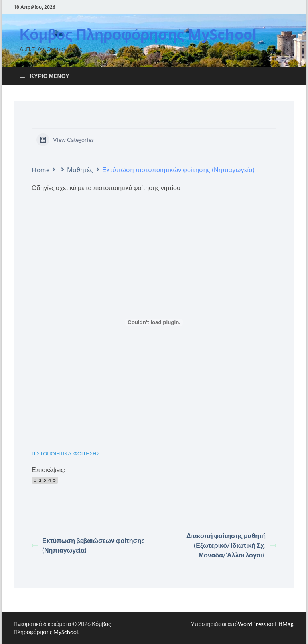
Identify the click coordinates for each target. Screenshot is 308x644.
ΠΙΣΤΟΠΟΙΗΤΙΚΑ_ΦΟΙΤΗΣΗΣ (66, 453)
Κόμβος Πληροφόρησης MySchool (138, 34)
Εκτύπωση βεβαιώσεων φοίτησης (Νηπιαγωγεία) (88, 545)
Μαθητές (80, 170)
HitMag (284, 624)
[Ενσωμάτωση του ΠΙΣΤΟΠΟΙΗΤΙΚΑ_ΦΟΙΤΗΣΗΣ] (154, 322)
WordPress (252, 624)
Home (41, 170)
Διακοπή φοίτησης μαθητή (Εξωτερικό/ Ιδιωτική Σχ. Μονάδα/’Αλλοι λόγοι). (231, 545)
